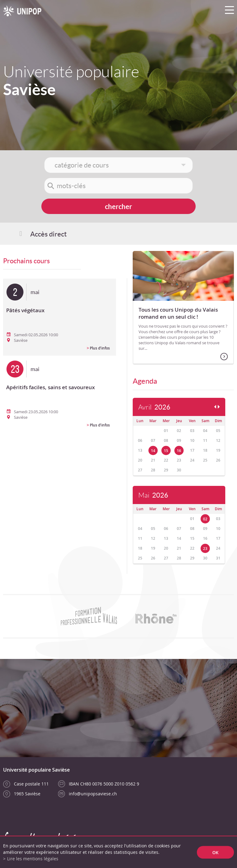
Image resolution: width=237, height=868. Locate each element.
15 (166, 451)
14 (153, 451)
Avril (154, 407)
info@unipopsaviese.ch (93, 794)
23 (205, 549)
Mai (153, 495)
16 (179, 451)
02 (205, 519)
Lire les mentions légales (33, 859)
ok (215, 852)
